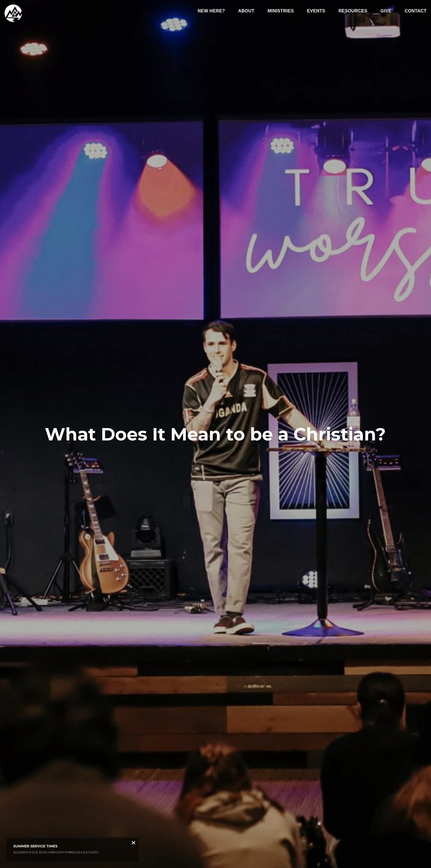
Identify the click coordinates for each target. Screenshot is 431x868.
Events (316, 11)
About (246, 11)
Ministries (281, 11)
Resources (353, 11)
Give (386, 11)
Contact (416, 11)
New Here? (211, 11)
